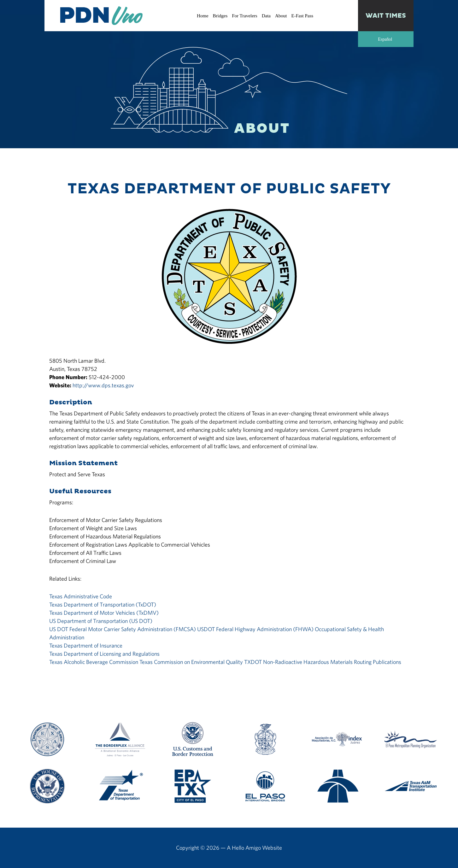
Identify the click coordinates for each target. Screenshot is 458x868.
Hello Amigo (246, 848)
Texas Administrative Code (81, 596)
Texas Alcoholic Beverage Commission (94, 662)
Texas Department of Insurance (86, 645)
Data (266, 16)
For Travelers (244, 16)
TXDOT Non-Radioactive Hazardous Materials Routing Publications (323, 662)
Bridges (220, 16)
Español (385, 39)
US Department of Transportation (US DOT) (101, 621)
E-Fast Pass (302, 16)
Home (203, 16)
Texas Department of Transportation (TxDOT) (103, 604)
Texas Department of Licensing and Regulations (104, 654)
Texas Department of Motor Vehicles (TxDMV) (104, 613)
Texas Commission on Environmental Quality (191, 662)
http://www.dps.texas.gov (103, 385)
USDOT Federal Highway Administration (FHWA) (255, 629)
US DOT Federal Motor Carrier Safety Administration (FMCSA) (123, 629)
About (281, 16)
